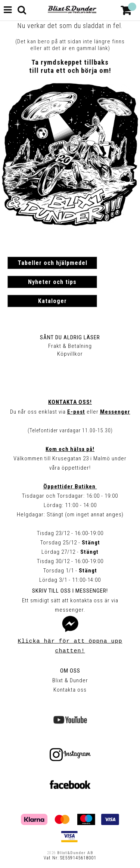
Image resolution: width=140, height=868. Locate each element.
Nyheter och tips (52, 282)
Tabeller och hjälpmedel (52, 263)
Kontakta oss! (70, 402)
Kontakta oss (70, 690)
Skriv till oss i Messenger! (70, 591)
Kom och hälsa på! (70, 449)
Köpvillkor (70, 354)
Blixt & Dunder (70, 680)
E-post (76, 412)
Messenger (115, 412)
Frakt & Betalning (70, 346)
